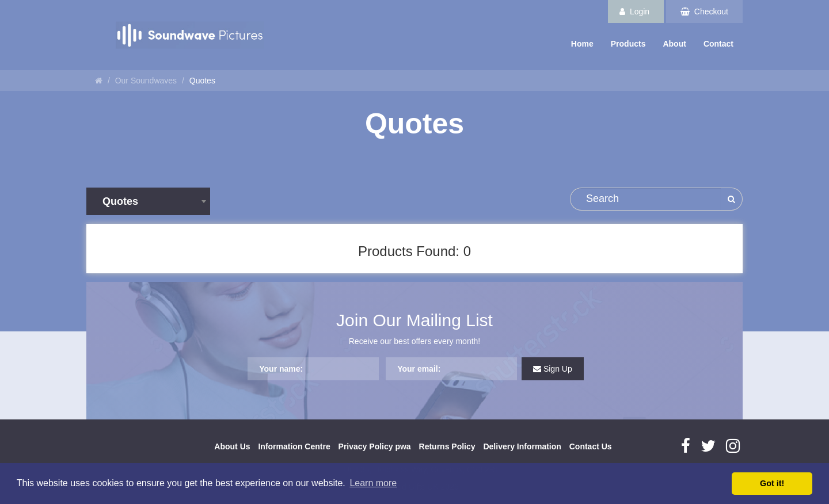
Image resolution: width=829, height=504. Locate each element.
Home (582, 44)
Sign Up (553, 369)
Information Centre (294, 446)
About (674, 44)
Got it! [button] (772, 483)
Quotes (202, 81)
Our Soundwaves (146, 81)
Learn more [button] (373, 483)
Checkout (704, 12)
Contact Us (591, 446)
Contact (718, 44)
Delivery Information (522, 446)
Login (634, 12)
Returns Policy (447, 446)
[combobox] (148, 201)
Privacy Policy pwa (375, 446)
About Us (232, 446)
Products (628, 44)
